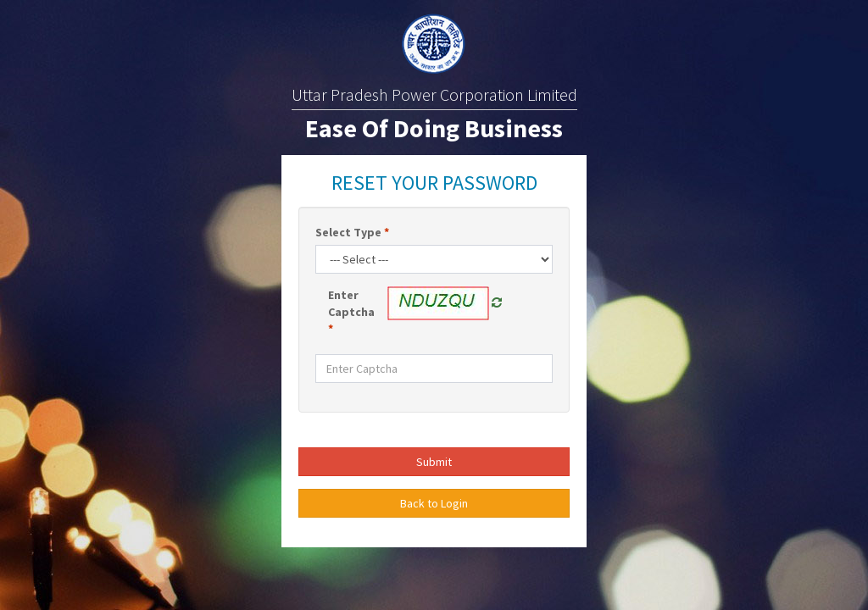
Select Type (352, 232)
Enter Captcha (351, 312)
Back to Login (434, 503)
